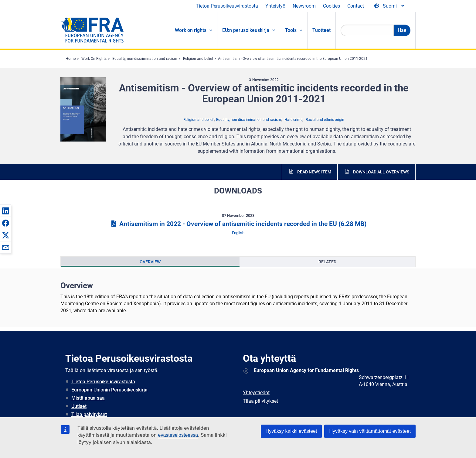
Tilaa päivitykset (89, 414)
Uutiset (79, 406)
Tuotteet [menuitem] (321, 30)
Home (71, 59)
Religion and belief (198, 59)
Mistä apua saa (88, 398)
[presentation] (150, 262)
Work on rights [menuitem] (191, 30)
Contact (356, 6)
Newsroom (304, 6)
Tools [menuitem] (291, 30)
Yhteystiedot (256, 393)
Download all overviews (381, 172)
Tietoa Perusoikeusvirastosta (227, 6)
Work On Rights (94, 59)
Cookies (331, 6)
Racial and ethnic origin (325, 120)
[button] (5, 211)
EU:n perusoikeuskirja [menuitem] (246, 30)
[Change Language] (390, 6)
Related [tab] (327, 262)
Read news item (314, 172)
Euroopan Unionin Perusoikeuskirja (109, 390)
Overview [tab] (150, 262)
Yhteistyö (275, 6)
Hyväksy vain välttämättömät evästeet (370, 431)
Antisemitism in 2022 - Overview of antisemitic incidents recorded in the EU (238, 224)
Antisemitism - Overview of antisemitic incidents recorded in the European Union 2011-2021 (293, 59)
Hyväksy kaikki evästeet (291, 431)
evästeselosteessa (178, 435)
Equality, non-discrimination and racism (145, 59)
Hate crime (293, 120)
